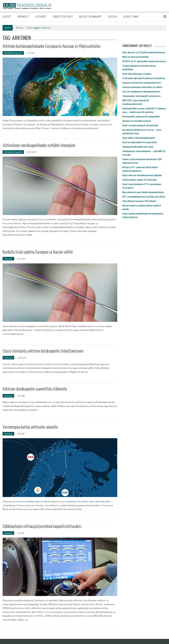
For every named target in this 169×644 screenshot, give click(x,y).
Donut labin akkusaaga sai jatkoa (137, 74)
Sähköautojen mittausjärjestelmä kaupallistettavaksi (42, 526)
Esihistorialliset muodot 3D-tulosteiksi (139, 180)
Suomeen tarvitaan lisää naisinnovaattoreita (142, 82)
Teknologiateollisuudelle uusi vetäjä (138, 147)
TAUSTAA (112, 17)
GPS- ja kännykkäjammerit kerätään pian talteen (144, 196)
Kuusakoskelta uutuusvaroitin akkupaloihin (141, 116)
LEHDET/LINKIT (131, 17)
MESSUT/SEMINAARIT (90, 17)
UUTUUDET (41, 17)
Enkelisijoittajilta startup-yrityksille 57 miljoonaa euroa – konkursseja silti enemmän (144, 110)
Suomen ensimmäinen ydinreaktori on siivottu (142, 87)
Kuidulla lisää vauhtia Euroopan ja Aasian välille (38, 252)
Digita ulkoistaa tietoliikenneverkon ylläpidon (142, 175)
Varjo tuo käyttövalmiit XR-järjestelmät (140, 142)
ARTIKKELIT (23, 17)
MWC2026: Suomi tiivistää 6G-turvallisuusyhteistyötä (136, 102)
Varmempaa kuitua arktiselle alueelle (30, 427)
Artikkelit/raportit (13, 53)
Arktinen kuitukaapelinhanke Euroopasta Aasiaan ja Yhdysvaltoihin (51, 46)
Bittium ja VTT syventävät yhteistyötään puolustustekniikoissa (140, 169)
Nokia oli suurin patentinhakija (135, 57)
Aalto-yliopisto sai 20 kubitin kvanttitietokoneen (144, 52)
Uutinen (8, 259)
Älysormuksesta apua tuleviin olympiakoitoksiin (143, 192)
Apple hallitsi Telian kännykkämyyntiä (139, 138)
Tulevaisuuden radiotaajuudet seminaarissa (141, 96)
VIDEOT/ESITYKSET (63, 17)
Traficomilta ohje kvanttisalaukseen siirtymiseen (144, 78)
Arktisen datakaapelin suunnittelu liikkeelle (35, 389)
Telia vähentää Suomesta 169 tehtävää (139, 201)
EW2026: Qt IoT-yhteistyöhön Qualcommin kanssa (144, 61)
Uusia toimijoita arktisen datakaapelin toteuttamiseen (43, 351)
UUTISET (7, 17)
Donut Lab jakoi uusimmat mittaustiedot (140, 125)
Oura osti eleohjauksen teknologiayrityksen (141, 91)
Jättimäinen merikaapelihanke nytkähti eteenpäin (39, 145)
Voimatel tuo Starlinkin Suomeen (137, 121)
